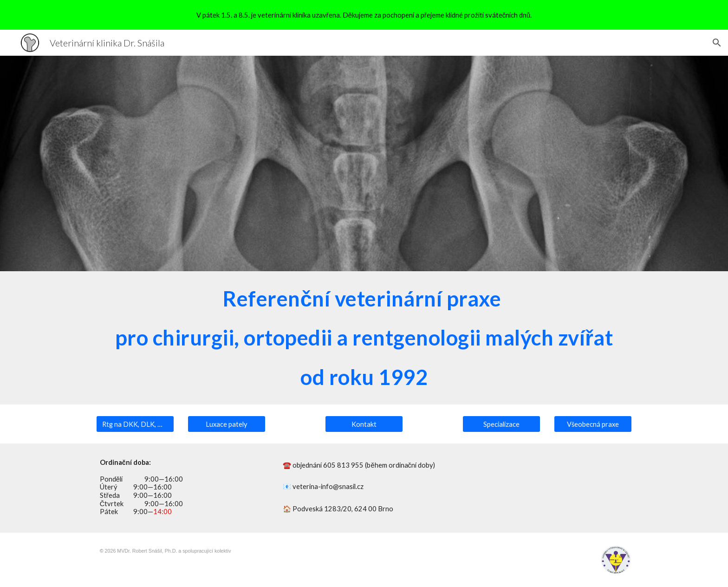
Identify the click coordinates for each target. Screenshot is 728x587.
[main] (364, 338)
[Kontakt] (364, 424)
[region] (364, 15)
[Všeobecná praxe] (593, 424)
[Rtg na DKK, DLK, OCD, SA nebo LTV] (135, 424)
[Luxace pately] (227, 424)
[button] (717, 43)
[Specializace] (501, 424)
